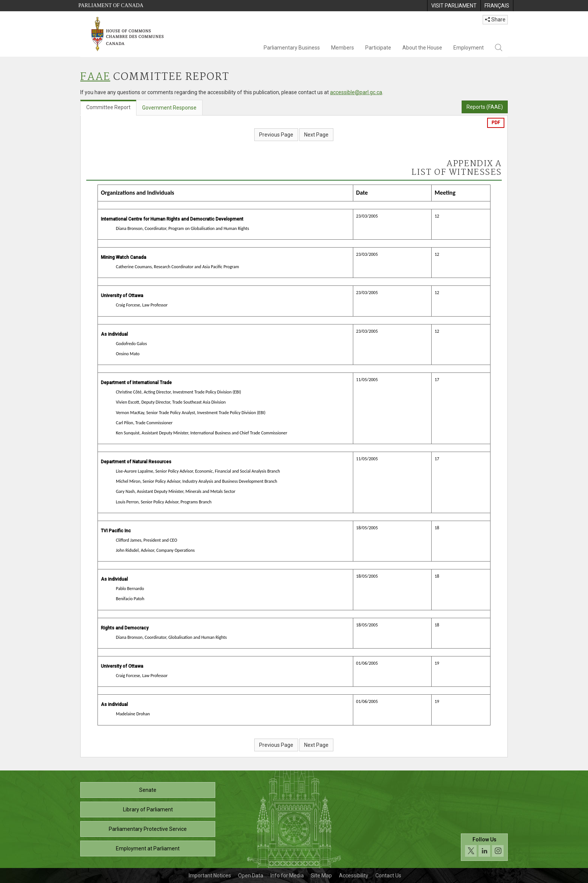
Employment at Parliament (148, 848)
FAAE (95, 77)
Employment (469, 48)
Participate (378, 48)
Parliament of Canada (111, 5)
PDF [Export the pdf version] (496, 123)
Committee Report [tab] (108, 107)
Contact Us (388, 875)
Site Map (321, 875)
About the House (422, 48)
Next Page (316, 135)
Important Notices (210, 875)
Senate (148, 790)
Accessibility (354, 875)
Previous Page (276, 135)
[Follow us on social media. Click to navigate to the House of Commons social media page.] (484, 847)
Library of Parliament (148, 809)
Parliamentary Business (292, 48)
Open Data (251, 875)
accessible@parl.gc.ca (356, 92)
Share (495, 20)
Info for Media (287, 875)
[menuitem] (454, 6)
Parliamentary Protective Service (148, 829)
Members (343, 48)
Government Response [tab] (169, 108)
